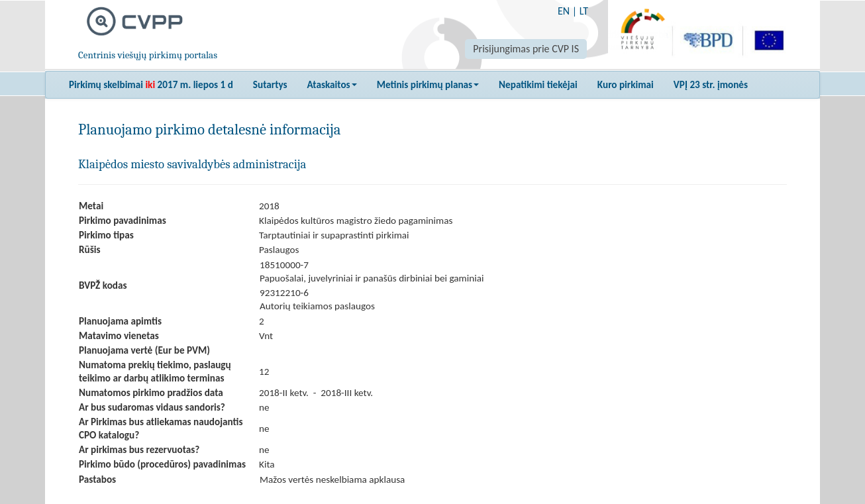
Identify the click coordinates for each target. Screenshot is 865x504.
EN (564, 11)
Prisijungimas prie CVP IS (526, 49)
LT (584, 11)
